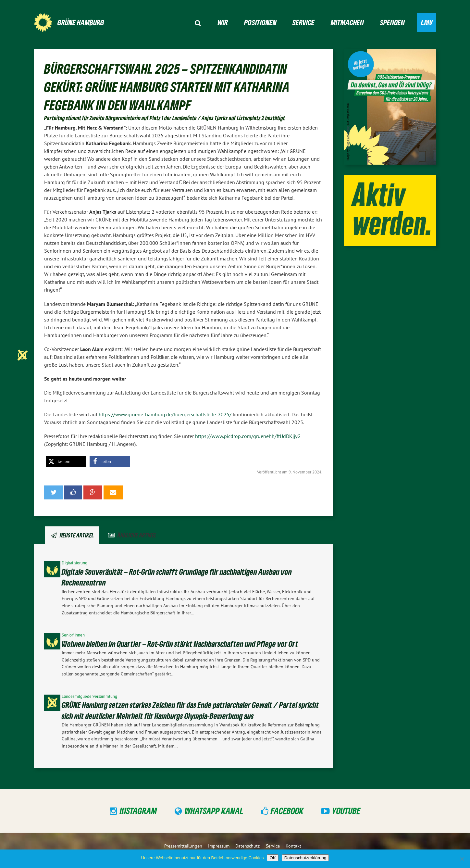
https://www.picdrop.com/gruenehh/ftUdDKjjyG (248, 436)
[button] (66, 462)
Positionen (260, 22)
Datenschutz (247, 846)
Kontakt (293, 846)
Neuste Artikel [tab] (77, 535)
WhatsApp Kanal (214, 811)
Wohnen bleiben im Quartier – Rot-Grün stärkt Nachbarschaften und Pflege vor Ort (180, 644)
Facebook (287, 811)
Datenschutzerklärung (305, 858)
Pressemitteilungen (183, 846)
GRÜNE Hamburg (81, 22)
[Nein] (462, 859)
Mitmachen (347, 22)
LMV (427, 22)
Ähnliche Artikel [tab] (137, 535)
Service (303, 22)
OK (272, 858)
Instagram (138, 811)
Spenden (392, 22)
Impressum (219, 846)
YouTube (346, 811)
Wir (223, 22)
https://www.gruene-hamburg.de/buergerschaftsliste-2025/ (166, 414)
